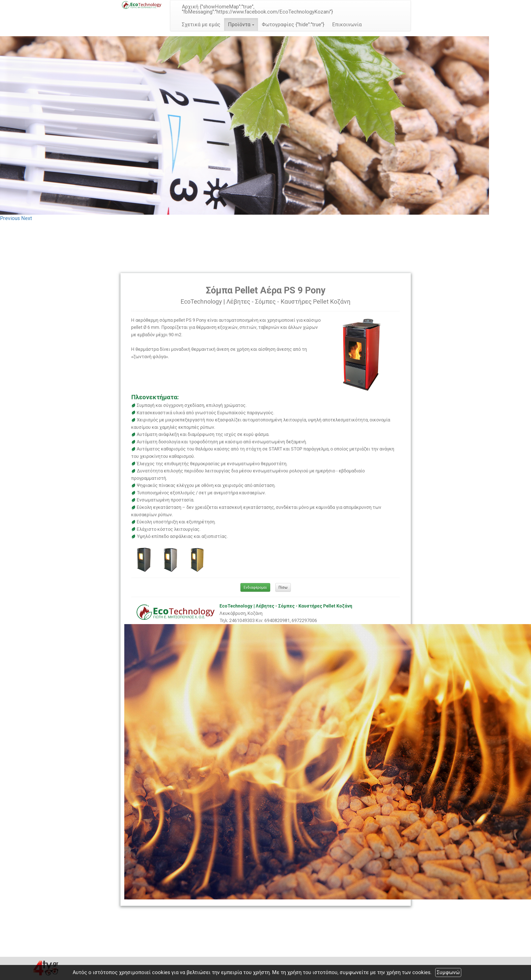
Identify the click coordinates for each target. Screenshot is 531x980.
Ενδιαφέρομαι (255, 587)
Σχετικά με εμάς (201, 24)
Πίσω (283, 587)
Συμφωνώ (448, 972)
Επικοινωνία (347, 24)
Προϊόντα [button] (241, 24)
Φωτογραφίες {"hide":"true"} (293, 24)
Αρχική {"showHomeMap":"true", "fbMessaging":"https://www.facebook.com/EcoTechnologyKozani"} (257, 9)
